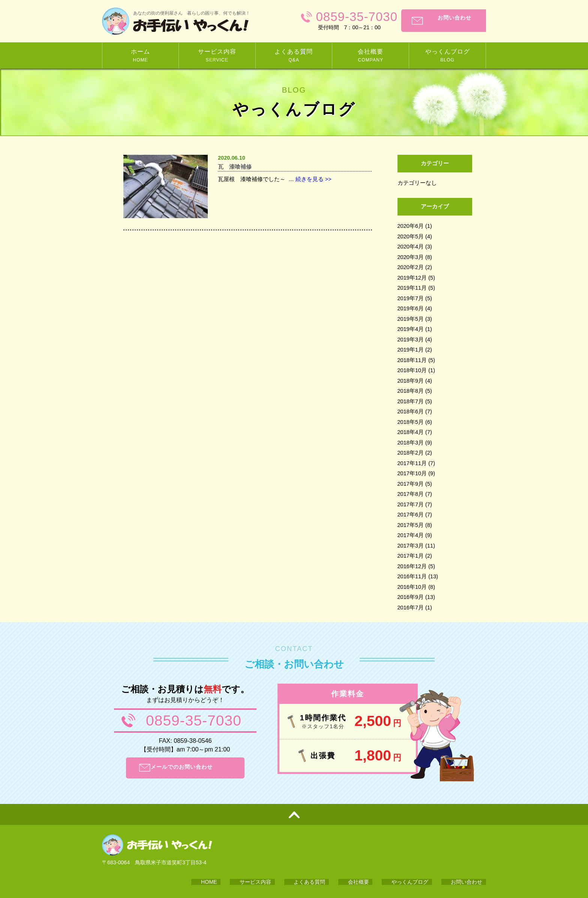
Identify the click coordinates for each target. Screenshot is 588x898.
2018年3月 (411, 443)
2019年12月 (412, 278)
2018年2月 (411, 453)
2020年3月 (411, 257)
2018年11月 (412, 360)
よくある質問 (353, 850)
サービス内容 (312, 850)
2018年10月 (412, 370)
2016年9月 (411, 597)
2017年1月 (411, 556)
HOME (279, 850)
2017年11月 (412, 463)
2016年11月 (412, 576)
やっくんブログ (427, 850)
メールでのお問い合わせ (193, 768)
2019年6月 (411, 308)
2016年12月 (412, 566)
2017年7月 (411, 504)
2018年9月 (411, 381)
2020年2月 (411, 267)
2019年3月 (411, 340)
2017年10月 (412, 473)
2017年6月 (411, 515)
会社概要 (388, 850)
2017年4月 (411, 535)
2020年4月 (411, 247)
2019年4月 (411, 329)
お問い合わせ (448, 21)
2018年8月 (411, 391)
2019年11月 (412, 288)
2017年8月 (411, 494)
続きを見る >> (313, 182)
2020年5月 (411, 236)
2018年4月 (411, 432)
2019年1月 (411, 350)
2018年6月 (411, 412)
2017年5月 (411, 525)
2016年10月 (412, 587)
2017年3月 (411, 546)
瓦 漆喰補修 (239, 168)
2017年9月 (411, 484)
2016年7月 (411, 608)
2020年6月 (411, 226)
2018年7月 (411, 401)
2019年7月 (411, 298)
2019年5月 (411, 319)
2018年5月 (411, 422)
